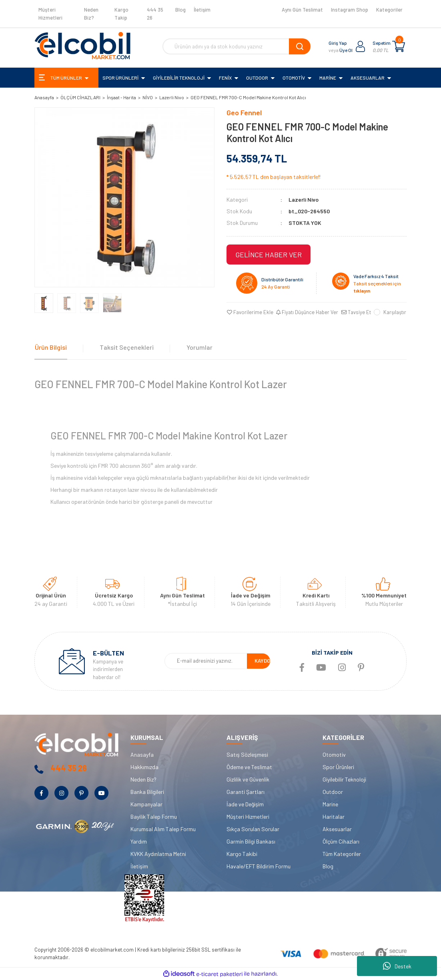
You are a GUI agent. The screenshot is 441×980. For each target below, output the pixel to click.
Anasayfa (142, 755)
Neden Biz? (91, 14)
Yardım (139, 841)
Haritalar (334, 817)
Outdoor (333, 792)
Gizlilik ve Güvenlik (248, 779)
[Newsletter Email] (206, 661)
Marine (330, 804)
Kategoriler (389, 10)
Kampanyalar (146, 804)
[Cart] (399, 46)
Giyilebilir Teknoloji (344, 779)
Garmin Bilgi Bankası (251, 841)
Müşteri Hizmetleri (50, 14)
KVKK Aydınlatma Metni (158, 854)
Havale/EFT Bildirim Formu (259, 866)
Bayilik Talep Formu (154, 817)
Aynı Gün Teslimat (302, 10)
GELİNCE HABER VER (269, 255)
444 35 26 (155, 14)
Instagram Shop (350, 10)
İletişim (202, 10)
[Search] (237, 46)
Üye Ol (346, 50)
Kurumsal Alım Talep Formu (163, 829)
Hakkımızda (144, 767)
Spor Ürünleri (338, 767)
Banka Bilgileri (147, 792)
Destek (397, 966)
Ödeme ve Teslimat (249, 767)
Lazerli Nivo (304, 199)
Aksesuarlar (337, 829)
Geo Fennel (244, 112)
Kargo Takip (121, 14)
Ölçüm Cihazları (341, 841)
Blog (180, 10)
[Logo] (82, 46)
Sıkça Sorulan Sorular (253, 829)
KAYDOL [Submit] (264, 661)
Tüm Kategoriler (342, 854)
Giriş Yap (338, 43)
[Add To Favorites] (250, 313)
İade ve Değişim (245, 804)
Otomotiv (334, 755)
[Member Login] (361, 46)
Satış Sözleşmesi (247, 755)
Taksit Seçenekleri (125, 347)
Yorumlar (197, 347)
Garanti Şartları (246, 792)
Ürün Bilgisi (50, 347)
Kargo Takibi (242, 854)
